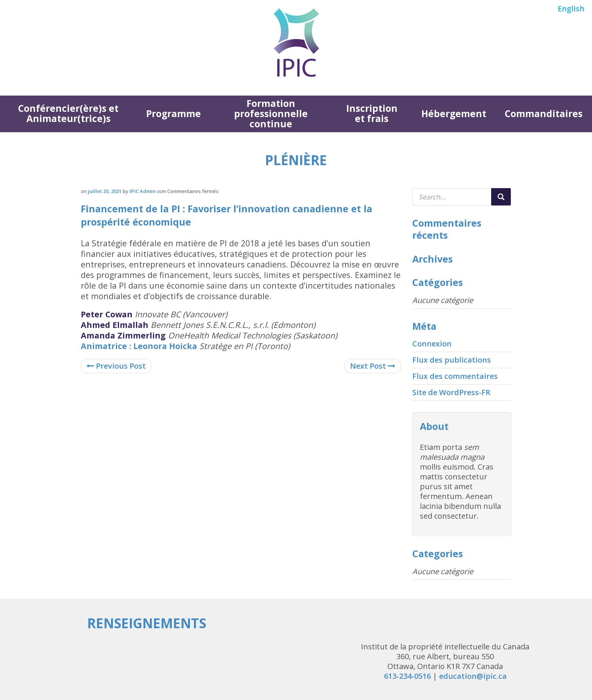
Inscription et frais (372, 113)
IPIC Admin (143, 191)
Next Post (373, 366)
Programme (173, 114)
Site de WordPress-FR (451, 392)
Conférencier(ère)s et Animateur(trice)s (68, 113)
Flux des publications (452, 360)
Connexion (432, 344)
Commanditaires (544, 114)
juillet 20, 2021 (105, 191)
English (571, 8)
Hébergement (454, 114)
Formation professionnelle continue (271, 114)
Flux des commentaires (455, 376)
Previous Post (116, 366)
